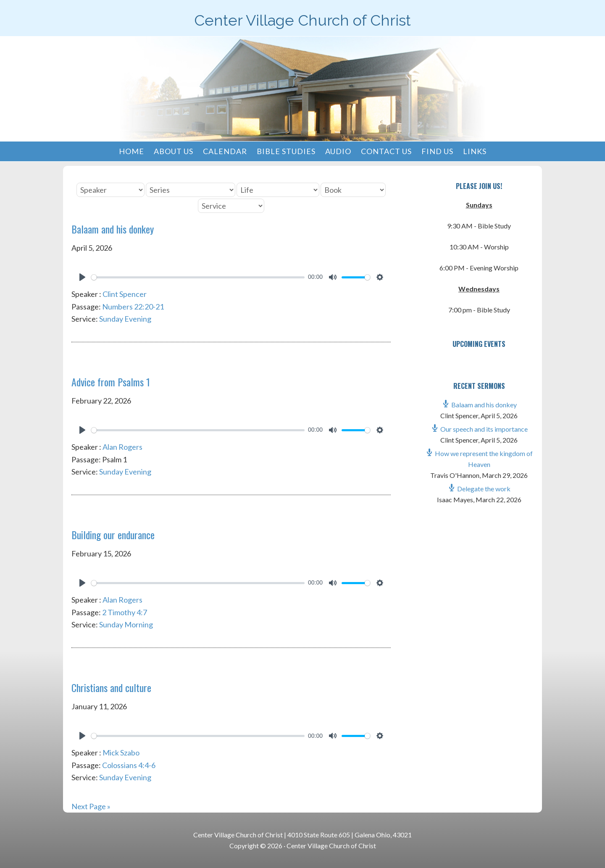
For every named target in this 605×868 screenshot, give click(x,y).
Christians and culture (111, 687)
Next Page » (91, 806)
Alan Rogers (122, 447)
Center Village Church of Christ (302, 20)
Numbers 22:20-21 (133, 307)
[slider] (198, 277)
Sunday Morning (126, 624)
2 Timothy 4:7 (125, 612)
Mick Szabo (121, 753)
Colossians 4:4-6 (129, 765)
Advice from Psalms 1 (111, 382)
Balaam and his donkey (113, 229)
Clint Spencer (125, 294)
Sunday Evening (125, 319)
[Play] (82, 277)
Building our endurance (113, 535)
